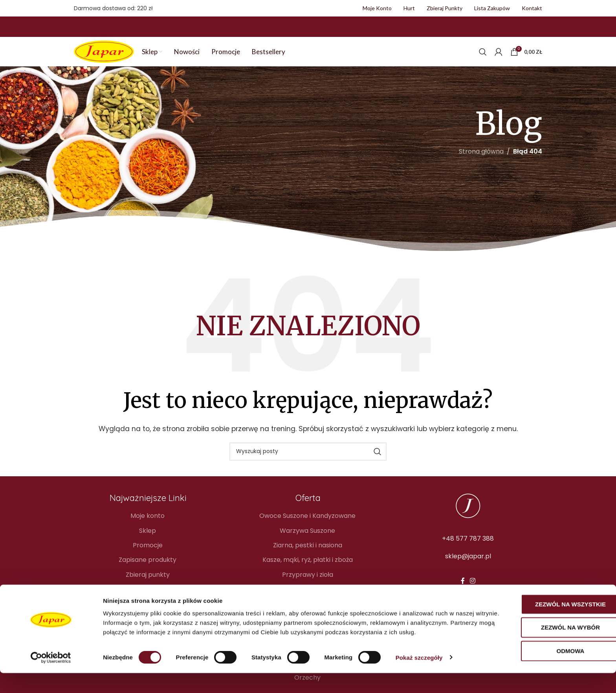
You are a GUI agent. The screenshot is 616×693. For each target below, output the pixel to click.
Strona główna (481, 147)
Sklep (148, 526)
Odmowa (551, 671)
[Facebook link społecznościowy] (463, 576)
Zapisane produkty (148, 555)
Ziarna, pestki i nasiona (308, 541)
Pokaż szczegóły (419, 677)
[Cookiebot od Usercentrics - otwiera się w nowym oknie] (51, 678)
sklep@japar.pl (468, 551)
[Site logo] (104, 47)
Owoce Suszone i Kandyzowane (307, 511)
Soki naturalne (308, 599)
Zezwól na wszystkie (550, 624)
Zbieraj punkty (148, 570)
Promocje (148, 541)
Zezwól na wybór (550, 648)
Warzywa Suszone (307, 526)
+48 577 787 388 (468, 533)
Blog (148, 585)
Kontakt (148, 599)
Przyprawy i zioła (308, 570)
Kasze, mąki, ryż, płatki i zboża (308, 555)
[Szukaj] (483, 47)
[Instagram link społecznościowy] (472, 576)
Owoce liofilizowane (308, 585)
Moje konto (148, 511)
